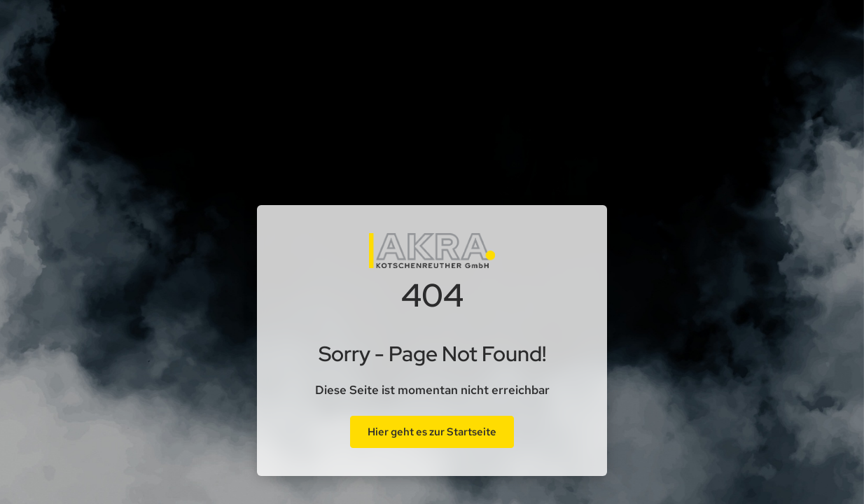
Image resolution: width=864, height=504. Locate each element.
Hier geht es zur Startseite (432, 432)
